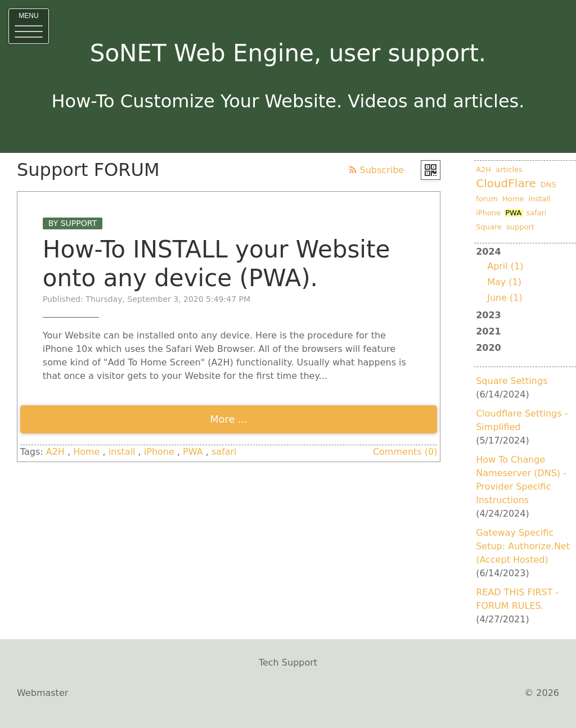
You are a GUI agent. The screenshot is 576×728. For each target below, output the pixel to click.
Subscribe (377, 170)
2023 (489, 315)
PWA (193, 452)
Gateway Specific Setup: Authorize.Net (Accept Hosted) (523, 546)
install (122, 452)
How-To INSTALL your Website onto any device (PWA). (216, 263)
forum (487, 199)
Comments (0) (405, 452)
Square (489, 227)
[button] (29, 26)
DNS (548, 185)
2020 (489, 348)
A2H (55, 452)
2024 (525, 276)
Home (86, 452)
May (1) (504, 282)
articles (509, 169)
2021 (489, 331)
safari (224, 452)
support (520, 227)
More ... (229, 419)
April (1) (505, 266)
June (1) (505, 298)
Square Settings (512, 381)
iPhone (159, 452)
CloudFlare (506, 183)
